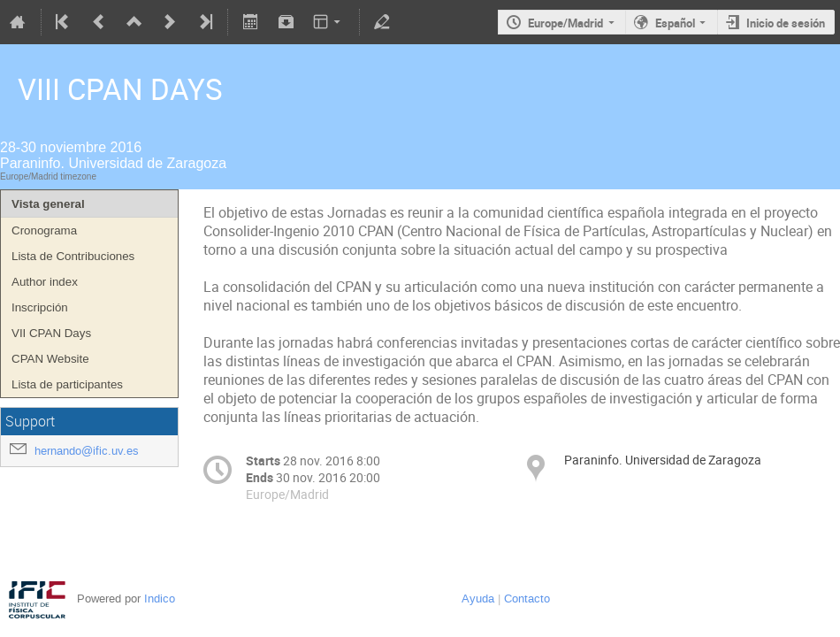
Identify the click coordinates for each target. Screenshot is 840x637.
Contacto (527, 599)
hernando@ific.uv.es (87, 451)
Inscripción (40, 307)
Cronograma (44, 230)
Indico (160, 599)
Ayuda (478, 599)
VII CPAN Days (51, 333)
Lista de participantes (67, 384)
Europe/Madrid (565, 23)
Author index (45, 282)
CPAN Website (50, 359)
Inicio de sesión (786, 23)
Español (675, 23)
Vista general (48, 204)
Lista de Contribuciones (73, 256)
